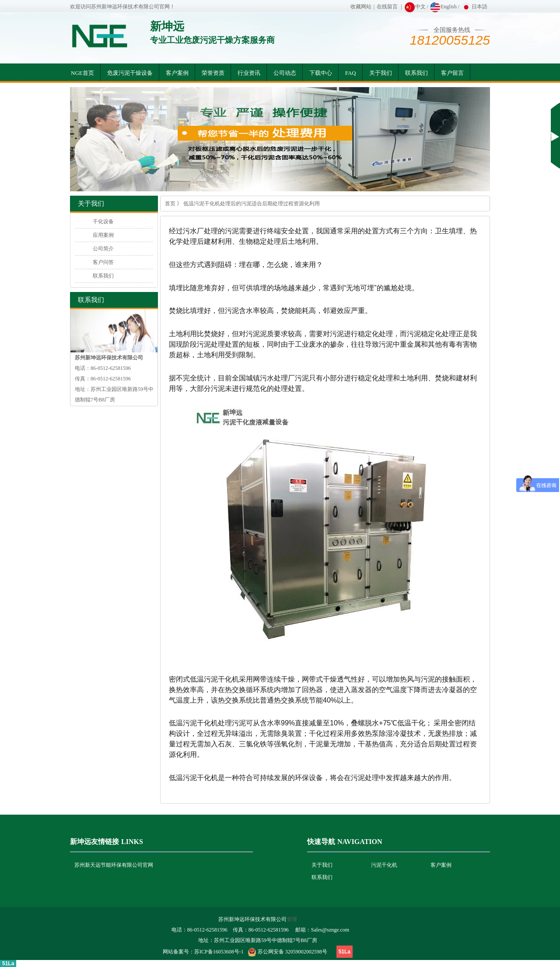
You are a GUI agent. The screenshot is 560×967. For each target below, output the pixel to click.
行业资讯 (249, 73)
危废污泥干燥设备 (130, 73)
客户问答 (103, 262)
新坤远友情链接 (94, 842)
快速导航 (321, 842)
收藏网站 (361, 7)
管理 (292, 919)
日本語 (474, 7)
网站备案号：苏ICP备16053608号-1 (203, 952)
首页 (170, 204)
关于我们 (381, 73)
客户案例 (177, 73)
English (443, 7)
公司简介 (103, 249)
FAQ (351, 73)
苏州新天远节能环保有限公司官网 (114, 865)
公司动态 (285, 73)
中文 (415, 7)
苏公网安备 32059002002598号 (292, 952)
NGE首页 (82, 73)
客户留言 (452, 73)
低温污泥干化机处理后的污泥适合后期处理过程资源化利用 (252, 204)
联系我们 (416, 73)
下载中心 (321, 73)
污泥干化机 (384, 865)
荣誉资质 (213, 73)
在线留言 (387, 7)
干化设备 (103, 222)
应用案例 (103, 235)
